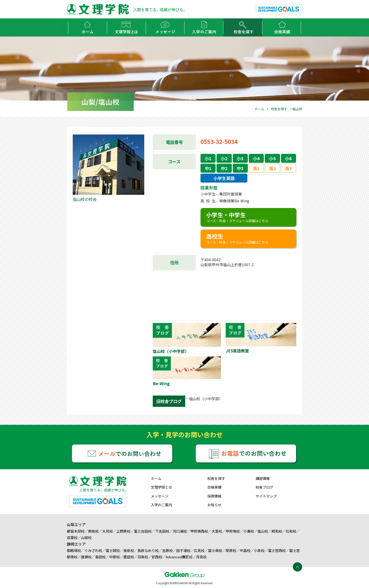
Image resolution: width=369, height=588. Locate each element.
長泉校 (129, 550)
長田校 (100, 557)
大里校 (217, 531)
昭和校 (277, 531)
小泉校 (259, 550)
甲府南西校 (199, 531)
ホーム (259, 109)
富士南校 (215, 550)
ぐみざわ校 (93, 550)
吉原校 (167, 550)
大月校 (107, 531)
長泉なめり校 (148, 550)
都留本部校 (76, 531)
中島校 (245, 550)
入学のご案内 (161, 505)
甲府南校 (233, 531)
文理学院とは (161, 487)
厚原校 (231, 550)
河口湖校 (180, 531)
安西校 (157, 557)
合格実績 (214, 487)
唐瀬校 (86, 557)
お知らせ (214, 505)
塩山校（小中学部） (206, 399)
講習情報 (263, 478)
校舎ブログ (264, 487)
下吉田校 (162, 531)
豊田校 (129, 557)
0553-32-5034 (219, 141)
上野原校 (123, 531)
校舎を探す (279, 109)
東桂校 (93, 531)
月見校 (201, 557)
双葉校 (72, 537)
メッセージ (160, 496)
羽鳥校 (143, 557)
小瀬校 (249, 531)
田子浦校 (183, 550)
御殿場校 (74, 550)
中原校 (114, 557)
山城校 (86, 537)
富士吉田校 (143, 531)
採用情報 (214, 496)
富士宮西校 (277, 550)
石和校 (291, 531)
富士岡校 (113, 550)
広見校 (199, 550)
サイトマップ (266, 496)
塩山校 (263, 531)
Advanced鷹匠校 (179, 557)
